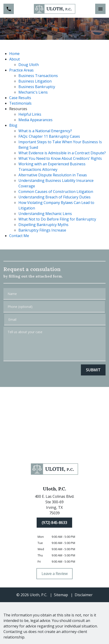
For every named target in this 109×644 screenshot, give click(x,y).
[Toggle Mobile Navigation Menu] (100, 9)
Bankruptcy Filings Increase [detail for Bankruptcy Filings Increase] (42, 230)
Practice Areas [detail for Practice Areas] (21, 70)
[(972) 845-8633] (54, 523)
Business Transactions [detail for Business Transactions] (38, 76)
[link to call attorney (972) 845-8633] (9, 9)
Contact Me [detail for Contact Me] (19, 236)
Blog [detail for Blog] (13, 125)
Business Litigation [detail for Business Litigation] (35, 81)
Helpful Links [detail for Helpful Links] (30, 114)
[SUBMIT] (93, 370)
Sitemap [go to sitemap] (61, 595)
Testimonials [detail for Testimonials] (20, 103)
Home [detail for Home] (14, 54)
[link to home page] (55, 9)
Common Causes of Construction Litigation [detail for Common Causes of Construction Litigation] (56, 192)
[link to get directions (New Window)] (54, 506)
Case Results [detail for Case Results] (20, 98)
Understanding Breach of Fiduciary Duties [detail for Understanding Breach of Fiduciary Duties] (54, 197)
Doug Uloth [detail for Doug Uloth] (29, 65)
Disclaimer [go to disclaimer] (84, 595)
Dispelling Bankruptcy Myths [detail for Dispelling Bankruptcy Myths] (43, 225)
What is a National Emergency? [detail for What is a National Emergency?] (45, 131)
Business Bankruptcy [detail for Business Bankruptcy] (37, 87)
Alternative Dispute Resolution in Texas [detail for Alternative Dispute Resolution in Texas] (53, 175)
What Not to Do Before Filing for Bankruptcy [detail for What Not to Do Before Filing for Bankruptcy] (57, 219)
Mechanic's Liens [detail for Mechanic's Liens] (33, 92)
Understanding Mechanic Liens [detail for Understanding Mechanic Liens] (45, 214)
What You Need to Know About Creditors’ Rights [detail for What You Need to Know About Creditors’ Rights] (60, 158)
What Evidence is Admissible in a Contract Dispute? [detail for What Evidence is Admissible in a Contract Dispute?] (62, 153)
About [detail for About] (15, 59)
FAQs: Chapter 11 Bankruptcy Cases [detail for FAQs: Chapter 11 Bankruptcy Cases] (49, 136)
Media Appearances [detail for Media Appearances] (35, 120)
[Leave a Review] (54, 574)
